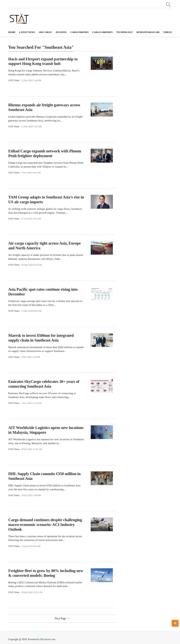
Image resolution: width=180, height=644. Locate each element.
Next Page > (62, 618)
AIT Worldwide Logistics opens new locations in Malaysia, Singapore (46, 430)
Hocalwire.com (48, 639)
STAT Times (14, 80)
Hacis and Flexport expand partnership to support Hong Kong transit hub (43, 61)
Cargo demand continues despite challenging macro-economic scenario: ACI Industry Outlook (45, 525)
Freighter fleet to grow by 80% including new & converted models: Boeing (46, 573)
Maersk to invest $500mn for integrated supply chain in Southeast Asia (41, 338)
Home (12, 32)
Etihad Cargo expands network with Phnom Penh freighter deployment (45, 153)
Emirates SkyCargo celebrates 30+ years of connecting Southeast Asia (44, 384)
